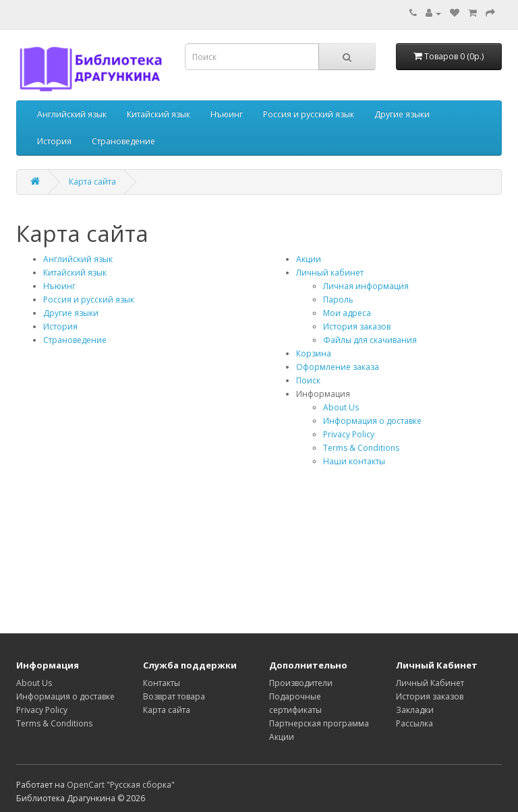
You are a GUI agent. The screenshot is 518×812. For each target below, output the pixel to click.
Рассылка (414, 723)
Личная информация (366, 286)
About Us (341, 407)
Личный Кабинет (430, 683)
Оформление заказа (338, 367)
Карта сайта (92, 182)
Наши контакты (354, 461)
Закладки (415, 710)
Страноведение (123, 141)
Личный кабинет (330, 273)
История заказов (357, 326)
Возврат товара (174, 696)
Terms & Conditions (361, 448)
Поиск (308, 380)
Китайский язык (159, 114)
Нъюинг (227, 114)
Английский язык (72, 114)
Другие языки (402, 114)
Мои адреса (347, 313)
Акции (309, 259)
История (54, 141)
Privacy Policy (349, 434)
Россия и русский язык (309, 114)
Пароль (338, 300)
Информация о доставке (372, 421)
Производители (301, 683)
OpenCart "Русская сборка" (121, 785)
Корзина (314, 353)
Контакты (162, 683)
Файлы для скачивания (370, 340)
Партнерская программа (319, 723)
